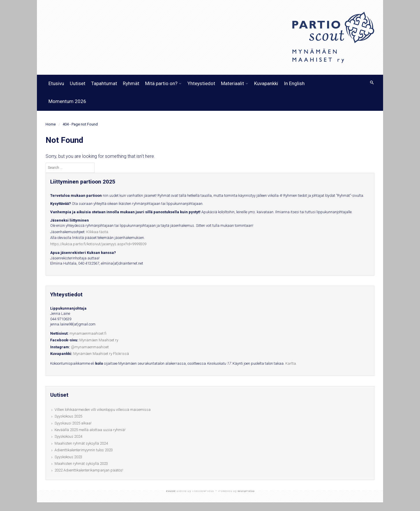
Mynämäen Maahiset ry (99, 340)
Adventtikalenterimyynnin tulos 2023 (84, 450)
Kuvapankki (266, 83)
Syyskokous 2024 (68, 436)
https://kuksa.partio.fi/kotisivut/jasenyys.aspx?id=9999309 (98, 244)
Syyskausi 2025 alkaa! (73, 423)
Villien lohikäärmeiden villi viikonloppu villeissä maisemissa (103, 410)
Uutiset (78, 83)
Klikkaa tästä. (98, 232)
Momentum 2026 (67, 101)
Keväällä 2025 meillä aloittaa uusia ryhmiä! (90, 430)
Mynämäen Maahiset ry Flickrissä (101, 354)
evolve (171, 491)
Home (51, 124)
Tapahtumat (104, 83)
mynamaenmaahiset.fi (88, 333)
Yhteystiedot (201, 83)
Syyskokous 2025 (68, 416)
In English (294, 83)
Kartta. (291, 363)
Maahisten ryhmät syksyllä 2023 (81, 464)
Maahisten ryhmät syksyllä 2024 (81, 443)
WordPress (246, 491)
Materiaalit (232, 83)
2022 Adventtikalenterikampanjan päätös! (89, 470)
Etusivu (56, 83)
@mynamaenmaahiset (90, 347)
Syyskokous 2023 (68, 457)
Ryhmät (131, 83)
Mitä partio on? (161, 83)
